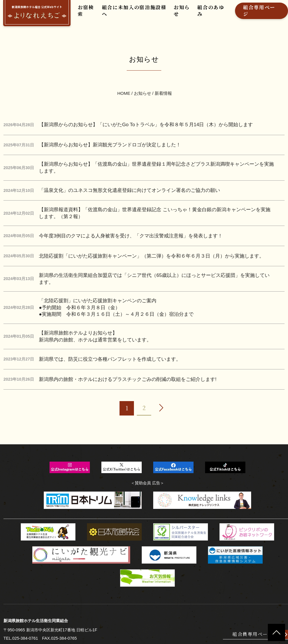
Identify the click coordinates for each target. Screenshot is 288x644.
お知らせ (171, 14)
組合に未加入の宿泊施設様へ (128, 14)
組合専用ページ (243, 14)
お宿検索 (84, 14)
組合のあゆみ (198, 14)
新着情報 (163, 85)
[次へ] (161, 379)
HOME (124, 85)
